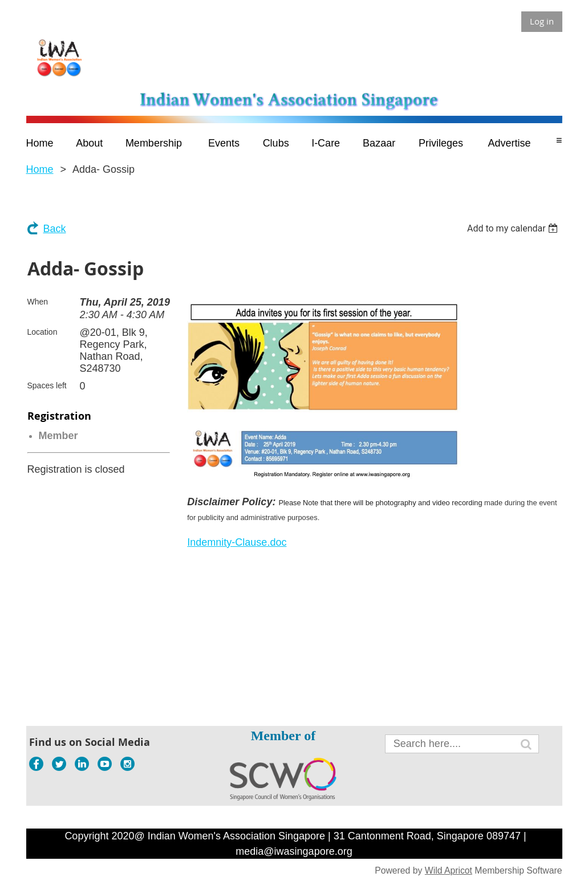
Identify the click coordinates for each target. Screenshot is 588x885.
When (38, 302)
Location (42, 332)
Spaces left (47, 385)
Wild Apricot (449, 870)
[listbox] (514, 228)
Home (40, 169)
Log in (542, 21)
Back (55, 229)
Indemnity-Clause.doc (237, 542)
